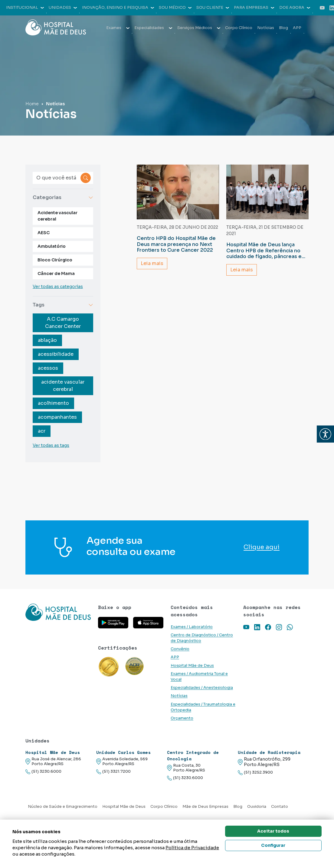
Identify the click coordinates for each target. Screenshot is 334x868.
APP (297, 28)
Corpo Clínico (239, 28)
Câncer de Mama (56, 274)
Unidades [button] (63, 8)
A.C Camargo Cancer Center (63, 323)
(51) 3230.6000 (43, 772)
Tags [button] (63, 305)
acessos (48, 368)
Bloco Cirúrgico (55, 260)
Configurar (273, 845)
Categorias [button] (63, 197)
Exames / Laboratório (192, 627)
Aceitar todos (273, 831)
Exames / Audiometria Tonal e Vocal (199, 677)
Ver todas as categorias (58, 287)
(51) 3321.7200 (113, 772)
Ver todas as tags (51, 445)
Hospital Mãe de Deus (192, 666)
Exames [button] (118, 28)
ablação (47, 340)
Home (32, 104)
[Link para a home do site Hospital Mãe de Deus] (58, 612)
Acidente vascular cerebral (57, 216)
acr (42, 431)
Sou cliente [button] (213, 8)
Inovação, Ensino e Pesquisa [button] (118, 8)
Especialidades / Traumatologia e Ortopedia (203, 707)
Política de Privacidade (192, 848)
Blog (283, 28)
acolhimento (53, 403)
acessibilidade (56, 354)
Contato (280, 807)
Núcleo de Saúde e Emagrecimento (63, 807)
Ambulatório (52, 246)
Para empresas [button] (254, 8)
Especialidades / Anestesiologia (202, 688)
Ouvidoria (257, 807)
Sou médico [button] (175, 8)
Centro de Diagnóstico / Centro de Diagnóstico (202, 638)
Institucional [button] (25, 8)
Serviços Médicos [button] (199, 28)
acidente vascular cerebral (63, 386)
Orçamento (182, 718)
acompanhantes (57, 417)
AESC (44, 233)
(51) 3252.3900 (255, 773)
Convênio (180, 649)
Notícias (266, 28)
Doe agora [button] (295, 8)
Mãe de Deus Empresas (205, 807)
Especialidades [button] (153, 28)
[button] (325, 434)
